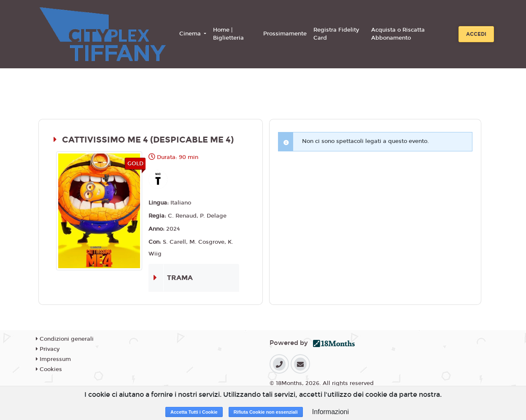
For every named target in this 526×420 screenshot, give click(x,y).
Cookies (49, 369)
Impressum (53, 359)
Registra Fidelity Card (336, 34)
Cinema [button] (191, 34)
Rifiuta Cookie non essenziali (266, 412)
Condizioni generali (65, 339)
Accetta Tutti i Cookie (194, 412)
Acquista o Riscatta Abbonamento (398, 34)
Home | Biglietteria (228, 34)
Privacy (48, 349)
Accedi (476, 34)
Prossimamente (285, 34)
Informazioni (330, 412)
